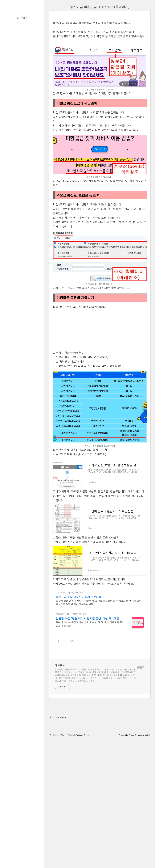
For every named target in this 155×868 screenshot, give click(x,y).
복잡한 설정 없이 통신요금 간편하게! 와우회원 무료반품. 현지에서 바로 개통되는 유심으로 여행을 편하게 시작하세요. (99, 727)
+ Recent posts (58, 841)
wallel (147, 859)
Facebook (71, 859)
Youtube (79, 859)
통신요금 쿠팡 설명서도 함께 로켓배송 (79, 721)
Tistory (131, 859)
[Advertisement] (100, 39)
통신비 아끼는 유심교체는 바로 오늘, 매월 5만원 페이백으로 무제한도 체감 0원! (90, 748)
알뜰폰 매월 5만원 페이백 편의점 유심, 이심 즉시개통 (87, 743)
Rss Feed (54, 859)
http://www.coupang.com (67, 717)
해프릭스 (22, 18)
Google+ (87, 859)
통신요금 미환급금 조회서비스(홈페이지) (100, 7)
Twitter (64, 859)
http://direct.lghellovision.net (69, 738)
